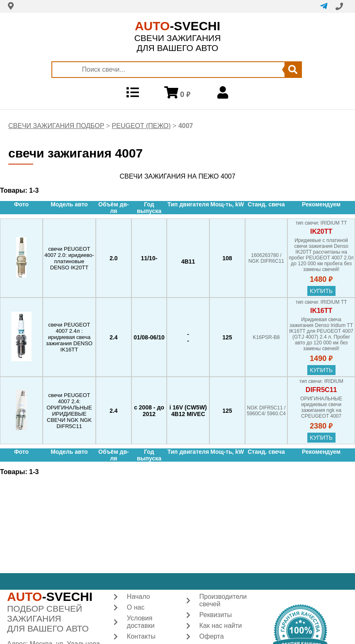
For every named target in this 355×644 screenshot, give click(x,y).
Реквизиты (216, 615)
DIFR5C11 (321, 390)
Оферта (212, 636)
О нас (136, 607)
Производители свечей (223, 600)
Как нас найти (221, 626)
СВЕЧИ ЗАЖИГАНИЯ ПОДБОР (56, 126)
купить (321, 291)
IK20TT (321, 231)
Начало (139, 597)
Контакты (141, 636)
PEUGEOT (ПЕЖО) (141, 126)
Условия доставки (141, 622)
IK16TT (321, 311)
